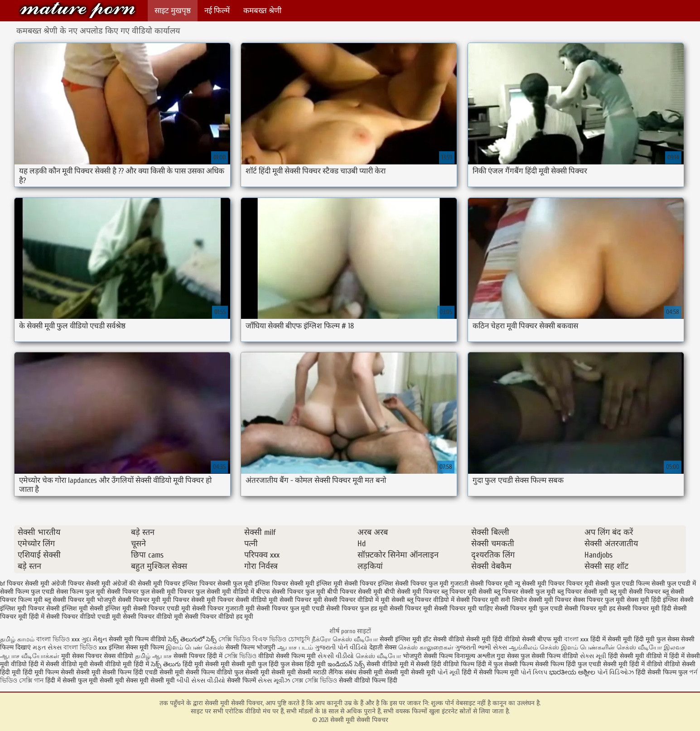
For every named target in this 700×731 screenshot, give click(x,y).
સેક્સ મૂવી (593, 656)
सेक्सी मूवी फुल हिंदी (256, 664)
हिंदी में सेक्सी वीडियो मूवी (59, 664)
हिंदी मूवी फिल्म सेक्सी (48, 672)
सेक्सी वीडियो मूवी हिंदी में (120, 664)
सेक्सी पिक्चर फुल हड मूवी (357, 608)
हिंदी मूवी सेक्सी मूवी (207, 664)
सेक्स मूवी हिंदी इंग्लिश (652, 600)
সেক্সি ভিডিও (240, 656)
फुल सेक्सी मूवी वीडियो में (225, 592)
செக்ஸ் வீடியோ (378, 656)
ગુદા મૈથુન (94, 639)
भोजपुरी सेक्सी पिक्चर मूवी (129, 600)
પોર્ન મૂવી (449, 672)
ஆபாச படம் (295, 647)
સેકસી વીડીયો (336, 656)
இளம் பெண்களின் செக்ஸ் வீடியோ (611, 647)
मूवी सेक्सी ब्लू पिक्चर (406, 600)
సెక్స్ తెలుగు (166, 664)
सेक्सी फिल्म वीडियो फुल (215, 672)
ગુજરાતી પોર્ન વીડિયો (341, 647)
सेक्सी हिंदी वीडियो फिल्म (446, 664)
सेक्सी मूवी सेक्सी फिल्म (104, 672)
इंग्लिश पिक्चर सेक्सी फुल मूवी (217, 584)
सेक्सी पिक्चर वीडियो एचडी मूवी (84, 617)
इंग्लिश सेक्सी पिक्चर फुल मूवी (413, 584)
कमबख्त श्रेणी (262, 11)
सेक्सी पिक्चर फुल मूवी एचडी (290, 608)
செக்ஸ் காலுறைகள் (426, 647)
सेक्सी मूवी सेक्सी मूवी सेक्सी (278, 672)
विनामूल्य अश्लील (475, 656)
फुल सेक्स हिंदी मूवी (303, 664)
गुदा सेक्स (508, 656)
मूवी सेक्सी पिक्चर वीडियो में (346, 600)
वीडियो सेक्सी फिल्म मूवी (287, 656)
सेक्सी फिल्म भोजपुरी (251, 647)
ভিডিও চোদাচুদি (290, 639)
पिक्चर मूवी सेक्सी (588, 584)
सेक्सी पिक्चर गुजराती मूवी (223, 608)
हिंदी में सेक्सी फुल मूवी (72, 681)
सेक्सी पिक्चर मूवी (411, 608)
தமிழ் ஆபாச (153, 656)
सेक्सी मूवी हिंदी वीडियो (493, 639)
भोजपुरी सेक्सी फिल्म (429, 656)
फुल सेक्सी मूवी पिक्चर (167, 592)
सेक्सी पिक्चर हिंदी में (198, 656)
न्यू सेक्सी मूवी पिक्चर (540, 584)
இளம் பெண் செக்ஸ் (195, 647)
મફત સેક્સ (47, 647)
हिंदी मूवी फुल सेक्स (657, 639)
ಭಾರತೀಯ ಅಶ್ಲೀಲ (572, 672)
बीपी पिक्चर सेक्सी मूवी (355, 592)
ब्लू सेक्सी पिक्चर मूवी (70, 600)
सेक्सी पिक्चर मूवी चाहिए (463, 608)
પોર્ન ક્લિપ (534, 672)
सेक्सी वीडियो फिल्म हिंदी (368, 681)
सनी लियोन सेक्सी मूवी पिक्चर (536, 600)
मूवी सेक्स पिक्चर (82, 656)
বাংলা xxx (576, 639)
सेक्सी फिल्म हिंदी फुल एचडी (568, 664)
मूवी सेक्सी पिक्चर (290, 600)
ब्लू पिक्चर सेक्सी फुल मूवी (525, 592)
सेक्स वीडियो (118, 656)
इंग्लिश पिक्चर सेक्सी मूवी (285, 584)
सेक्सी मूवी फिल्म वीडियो (138, 639)
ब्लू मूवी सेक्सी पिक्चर (635, 592)
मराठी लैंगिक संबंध (335, 672)
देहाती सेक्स (384, 647)
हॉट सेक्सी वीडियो (444, 639)
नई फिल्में (217, 11)
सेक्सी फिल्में (241, 681)
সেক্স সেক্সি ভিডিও (315, 681)
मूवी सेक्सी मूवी (157, 681)
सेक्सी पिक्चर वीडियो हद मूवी (219, 617)
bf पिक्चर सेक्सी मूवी (25, 584)
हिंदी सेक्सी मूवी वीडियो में (638, 656)
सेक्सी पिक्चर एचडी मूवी (162, 608)
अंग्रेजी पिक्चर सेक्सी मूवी (81, 584)
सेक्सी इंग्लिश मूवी (401, 639)
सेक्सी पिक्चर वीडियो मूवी (153, 617)
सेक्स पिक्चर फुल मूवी (599, 600)
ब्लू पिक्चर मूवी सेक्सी (467, 592)
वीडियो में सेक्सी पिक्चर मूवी (466, 600)
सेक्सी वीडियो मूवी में (391, 664)
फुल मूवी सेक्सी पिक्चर (112, 592)
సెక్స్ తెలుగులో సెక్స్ (192, 639)
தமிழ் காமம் (17, 639)
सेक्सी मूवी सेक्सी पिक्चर (77, 10)
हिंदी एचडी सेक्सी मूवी (159, 672)
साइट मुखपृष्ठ (173, 11)
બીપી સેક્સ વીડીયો (201, 681)
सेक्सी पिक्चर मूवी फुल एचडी (529, 608)
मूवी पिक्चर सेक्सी (183, 600)
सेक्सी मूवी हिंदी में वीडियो (633, 664)
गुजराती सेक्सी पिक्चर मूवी (482, 584)
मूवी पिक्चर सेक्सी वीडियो (237, 600)
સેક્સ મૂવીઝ (274, 681)
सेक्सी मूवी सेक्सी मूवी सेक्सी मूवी (397, 672)
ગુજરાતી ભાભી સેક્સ (481, 647)
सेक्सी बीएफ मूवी (543, 639)
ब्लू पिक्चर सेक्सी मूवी (583, 592)
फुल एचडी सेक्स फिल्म (57, 592)
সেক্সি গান (32, 681)
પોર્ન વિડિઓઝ (616, 672)
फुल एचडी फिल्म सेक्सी (638, 584)
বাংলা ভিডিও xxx (59, 639)
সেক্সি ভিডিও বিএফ (243, 639)
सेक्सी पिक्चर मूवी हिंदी (644, 608)
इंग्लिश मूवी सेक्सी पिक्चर (346, 584)
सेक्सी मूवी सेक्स (119, 681)
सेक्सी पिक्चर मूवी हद (590, 608)
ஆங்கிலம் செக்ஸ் (534, 647)
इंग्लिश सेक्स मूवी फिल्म (137, 647)
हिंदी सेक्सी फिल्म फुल (661, 672)
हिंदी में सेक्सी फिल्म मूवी (490, 672)
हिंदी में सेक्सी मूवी (612, 639)
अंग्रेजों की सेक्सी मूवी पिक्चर (146, 584)
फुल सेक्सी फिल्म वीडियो (549, 656)
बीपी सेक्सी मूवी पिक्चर (412, 592)
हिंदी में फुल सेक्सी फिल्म (505, 664)
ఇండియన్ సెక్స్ (346, 664)
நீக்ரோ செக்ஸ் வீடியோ (345, 639)
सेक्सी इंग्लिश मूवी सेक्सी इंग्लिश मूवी (89, 608)
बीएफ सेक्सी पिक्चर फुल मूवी (291, 592)
